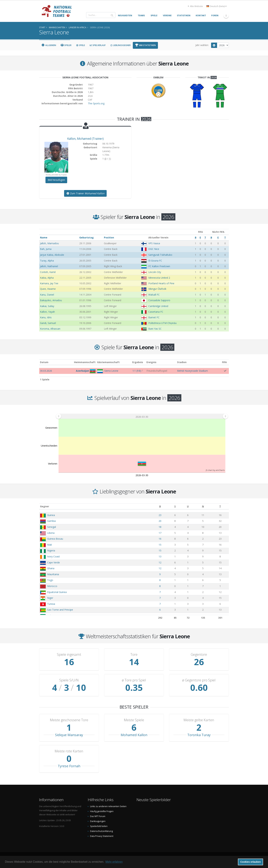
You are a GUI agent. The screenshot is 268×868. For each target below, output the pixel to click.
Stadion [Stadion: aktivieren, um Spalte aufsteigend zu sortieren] (182, 362)
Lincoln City (155, 272)
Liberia (51, 533)
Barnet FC (154, 317)
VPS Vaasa (154, 243)
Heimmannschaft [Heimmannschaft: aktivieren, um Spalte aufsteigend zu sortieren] (85, 362)
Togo (50, 580)
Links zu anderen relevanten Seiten (108, 806)
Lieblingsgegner (120, 45)
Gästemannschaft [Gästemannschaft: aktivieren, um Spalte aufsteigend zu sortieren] (108, 362)
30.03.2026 (46, 371)
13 (160, 556)
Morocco (52, 586)
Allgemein (49, 45)
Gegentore (199, 655)
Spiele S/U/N (69, 680)
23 (160, 515)
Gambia (51, 521)
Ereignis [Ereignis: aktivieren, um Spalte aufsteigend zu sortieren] (151, 362)
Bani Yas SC (155, 329)
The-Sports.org (96, 103)
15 (160, 545)
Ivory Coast (53, 556)
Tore (134, 655)
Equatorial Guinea (57, 592)
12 (160, 562)
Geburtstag (86, 237)
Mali (49, 545)
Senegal (52, 527)
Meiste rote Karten (69, 751)
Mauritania (53, 574)
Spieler (66, 45)
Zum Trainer (85, 193)
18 (160, 527)
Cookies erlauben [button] (251, 862)
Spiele (80, 45)
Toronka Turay (199, 735)
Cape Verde (53, 562)
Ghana (51, 568)
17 (160, 533)
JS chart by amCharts (215, 470)
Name (44, 237)
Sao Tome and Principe (60, 610)
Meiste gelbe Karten (199, 720)
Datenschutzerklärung (101, 831)
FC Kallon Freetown (159, 266)
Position (109, 237)
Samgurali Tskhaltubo (160, 255)
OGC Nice (154, 249)
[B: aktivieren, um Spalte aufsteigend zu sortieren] (160, 507)
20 (160, 521)
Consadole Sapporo (159, 300)
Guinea (51, 515)
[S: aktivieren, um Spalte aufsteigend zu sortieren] (175, 507)
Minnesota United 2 (159, 278)
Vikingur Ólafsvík (157, 289)
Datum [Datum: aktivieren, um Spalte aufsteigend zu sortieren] (44, 362)
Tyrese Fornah (69, 766)
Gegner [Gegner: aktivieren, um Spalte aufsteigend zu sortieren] (45, 506)
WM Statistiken (145, 45)
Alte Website (195, 6)
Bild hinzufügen (56, 180)
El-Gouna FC (155, 261)
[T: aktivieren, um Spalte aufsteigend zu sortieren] (220, 507)
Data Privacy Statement (102, 836)
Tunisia (51, 604)
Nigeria (51, 550)
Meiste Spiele (134, 720)
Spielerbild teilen (99, 826)
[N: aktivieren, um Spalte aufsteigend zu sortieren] (203, 507)
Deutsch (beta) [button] (216, 6)
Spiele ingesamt (69, 655)
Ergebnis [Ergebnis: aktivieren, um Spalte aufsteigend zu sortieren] (138, 362)
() (137, 371)
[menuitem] (142, 416)
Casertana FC (156, 312)
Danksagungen (98, 821)
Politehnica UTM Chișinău (162, 323)
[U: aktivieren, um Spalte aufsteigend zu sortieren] (188, 507)
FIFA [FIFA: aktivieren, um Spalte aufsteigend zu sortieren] (224, 362)
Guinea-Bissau (55, 539)
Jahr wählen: (202, 45)
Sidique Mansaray (69, 735)
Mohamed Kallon (134, 735)
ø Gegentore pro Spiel (199, 680)
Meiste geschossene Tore (69, 720)
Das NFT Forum (98, 816)
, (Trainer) (85, 139)
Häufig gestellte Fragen (102, 811)
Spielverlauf (98, 45)
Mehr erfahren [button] (114, 862)
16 (160, 539)
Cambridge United (158, 306)
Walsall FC (154, 295)
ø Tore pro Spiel (134, 680)
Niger (50, 598)
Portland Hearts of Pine (161, 283)
